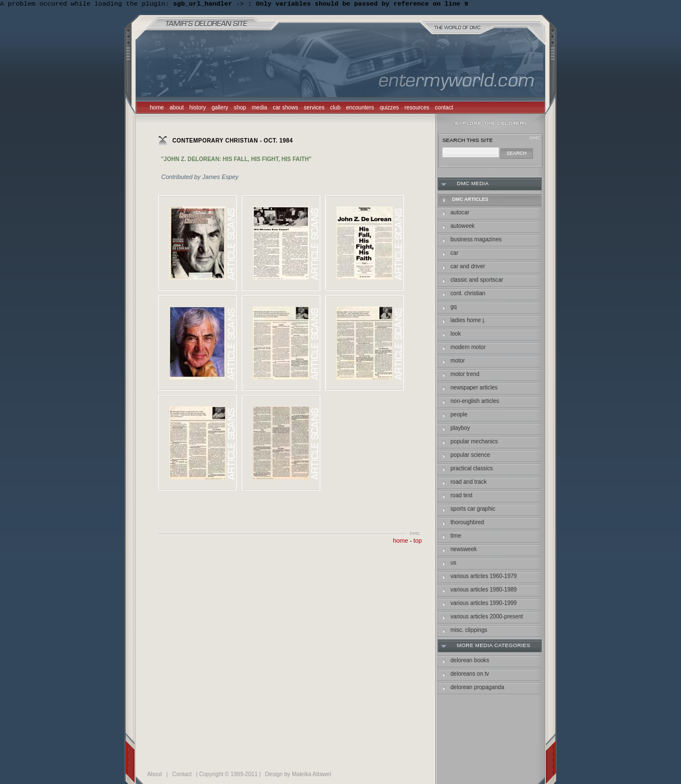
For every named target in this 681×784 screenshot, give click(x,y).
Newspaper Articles (474, 389)
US (454, 564)
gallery (220, 109)
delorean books (470, 661)
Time (456, 537)
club (336, 109)
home (157, 109)
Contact (182, 775)
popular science (470, 456)
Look (456, 335)
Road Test (461, 496)
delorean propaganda (477, 688)
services (314, 109)
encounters (360, 109)
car (454, 254)
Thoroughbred (467, 523)
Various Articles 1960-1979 (484, 577)
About (154, 775)
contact (444, 109)
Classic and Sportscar (477, 281)
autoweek (463, 227)
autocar (460, 214)
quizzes (389, 109)
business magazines (476, 240)
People (459, 416)
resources (417, 109)
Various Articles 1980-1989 (484, 591)
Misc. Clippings (469, 631)
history (197, 109)
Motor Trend (465, 375)
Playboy (460, 429)
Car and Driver (468, 267)
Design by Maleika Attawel (298, 775)
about (176, 109)
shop (240, 109)
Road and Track (468, 483)
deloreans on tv (470, 675)
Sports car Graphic (473, 510)
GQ (454, 308)
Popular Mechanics (474, 443)
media (259, 109)
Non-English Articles (475, 402)
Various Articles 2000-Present (487, 618)
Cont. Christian (468, 294)
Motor (458, 362)
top (418, 542)
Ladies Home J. (468, 321)
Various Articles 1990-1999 (484, 604)
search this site (468, 141)
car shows (285, 109)
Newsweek (464, 550)
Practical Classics (472, 469)
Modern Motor (468, 348)
